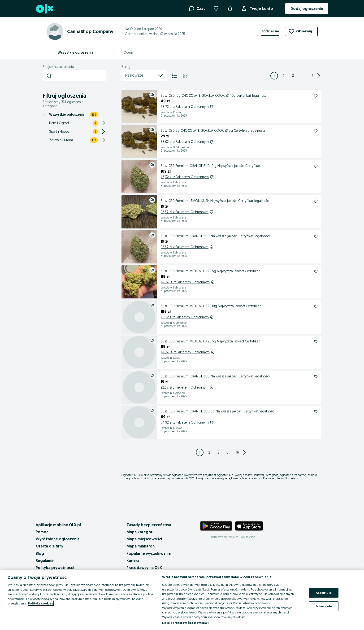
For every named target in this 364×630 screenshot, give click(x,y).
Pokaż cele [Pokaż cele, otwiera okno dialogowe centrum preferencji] (324, 606)
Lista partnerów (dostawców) (185, 623)
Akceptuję (324, 593)
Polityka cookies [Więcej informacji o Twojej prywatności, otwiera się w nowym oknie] (41, 603)
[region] (182, 600)
